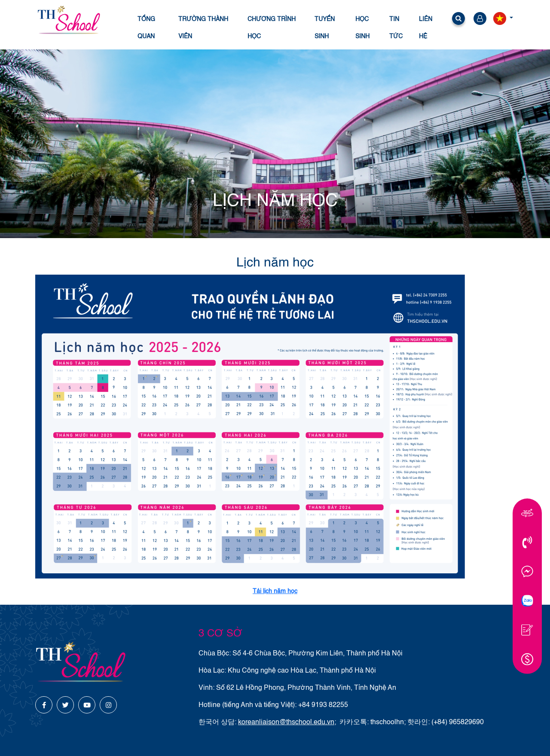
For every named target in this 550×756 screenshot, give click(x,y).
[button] (458, 20)
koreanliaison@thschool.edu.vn (286, 722)
